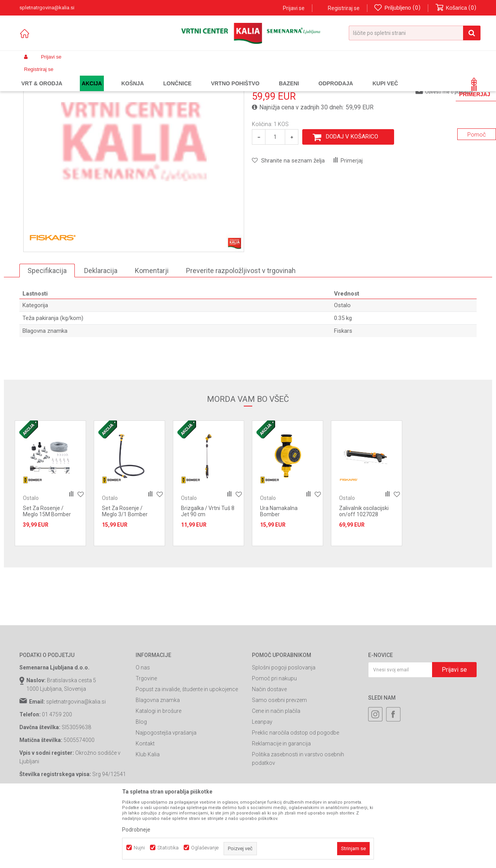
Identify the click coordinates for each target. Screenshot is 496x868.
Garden (97, 75)
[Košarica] (456, 8)
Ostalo (200, 75)
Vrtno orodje (124, 75)
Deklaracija (101, 337)
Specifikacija (47, 337)
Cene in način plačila (276, 777)
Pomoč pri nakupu (274, 745)
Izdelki (77, 75)
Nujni (139, 848)
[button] (415, 33)
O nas (143, 734)
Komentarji (152, 337)
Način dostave (269, 756)
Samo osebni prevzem (279, 766)
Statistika (168, 848)
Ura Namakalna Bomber (279, 578)
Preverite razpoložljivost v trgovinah (241, 337)
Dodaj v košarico (352, 203)
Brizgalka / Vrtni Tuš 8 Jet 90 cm (208, 578)
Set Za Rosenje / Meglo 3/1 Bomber (125, 578)
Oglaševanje (205, 848)
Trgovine (146, 745)
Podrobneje (136, 830)
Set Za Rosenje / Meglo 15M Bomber (47, 578)
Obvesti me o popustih (449, 158)
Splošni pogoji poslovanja (284, 734)
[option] (134, 208)
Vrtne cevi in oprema (165, 75)
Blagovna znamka (158, 766)
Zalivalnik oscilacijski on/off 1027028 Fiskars (364, 581)
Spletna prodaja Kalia (42, 75)
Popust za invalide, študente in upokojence (187, 756)
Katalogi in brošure (158, 777)
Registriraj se (344, 8)
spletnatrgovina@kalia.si (76, 768)
